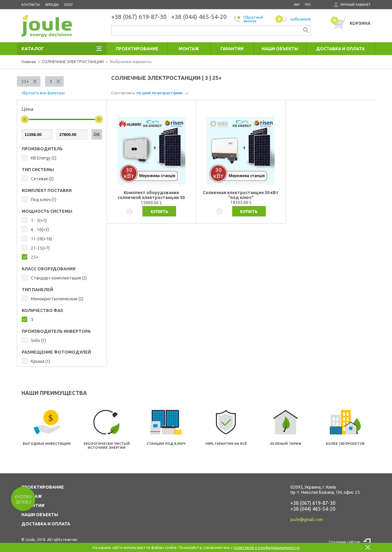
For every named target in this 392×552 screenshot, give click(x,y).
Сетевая (42, 179)
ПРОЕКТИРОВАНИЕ (43, 487)
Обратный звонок (249, 19)
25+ (25, 81)
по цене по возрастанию (160, 93)
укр (297, 5)
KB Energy (44, 158)
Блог (69, 5)
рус (308, 5)
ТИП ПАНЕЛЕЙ (37, 290)
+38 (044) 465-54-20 (313, 509)
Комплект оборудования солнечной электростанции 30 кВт (151, 195)
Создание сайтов (344, 542)
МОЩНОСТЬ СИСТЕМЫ (47, 211)
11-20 (41, 239)
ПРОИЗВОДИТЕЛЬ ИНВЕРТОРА (56, 331)
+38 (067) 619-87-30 (313, 503)
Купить (159, 212)
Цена (28, 109)
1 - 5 (39, 220)
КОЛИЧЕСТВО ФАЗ (42, 310)
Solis (38, 340)
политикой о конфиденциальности (267, 547)
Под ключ (44, 200)
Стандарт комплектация (59, 278)
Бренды (52, 5)
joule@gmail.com (307, 520)
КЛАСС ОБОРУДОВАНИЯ (49, 269)
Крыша (41, 361)
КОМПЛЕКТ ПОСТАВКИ (47, 190)
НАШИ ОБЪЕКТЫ (40, 515)
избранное (293, 19)
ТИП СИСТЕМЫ (38, 170)
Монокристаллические (57, 299)
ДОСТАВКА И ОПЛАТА (46, 524)
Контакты (31, 5)
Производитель (42, 149)
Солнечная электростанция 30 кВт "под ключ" (241, 195)
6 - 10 (40, 230)
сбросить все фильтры (43, 93)
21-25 (40, 248)
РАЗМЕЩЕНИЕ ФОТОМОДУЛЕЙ (56, 352)
